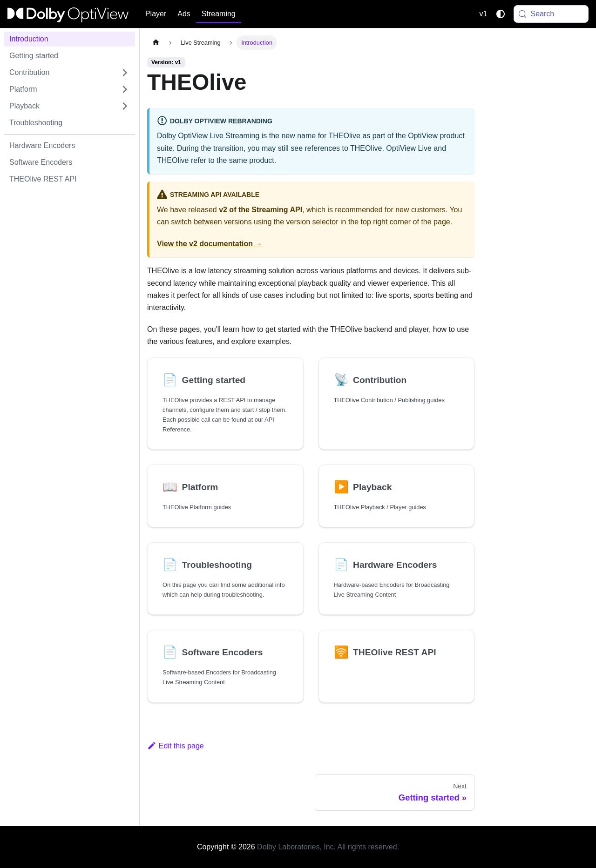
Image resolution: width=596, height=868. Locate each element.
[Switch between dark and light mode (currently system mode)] (501, 14)
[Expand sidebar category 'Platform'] (125, 89)
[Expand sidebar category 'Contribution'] (125, 73)
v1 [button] (484, 14)
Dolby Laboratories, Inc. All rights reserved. (328, 847)
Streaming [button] (219, 14)
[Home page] (156, 43)
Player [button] (156, 14)
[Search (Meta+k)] (551, 14)
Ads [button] (184, 14)
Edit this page (176, 746)
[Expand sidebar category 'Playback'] (125, 106)
